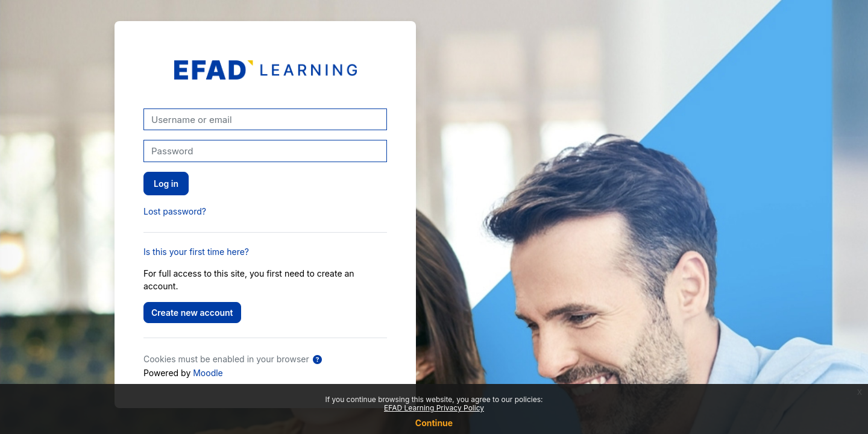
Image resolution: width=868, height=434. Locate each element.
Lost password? (175, 211)
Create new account (192, 313)
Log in (166, 184)
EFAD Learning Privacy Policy (434, 408)
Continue (434, 423)
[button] (317, 360)
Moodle (208, 373)
